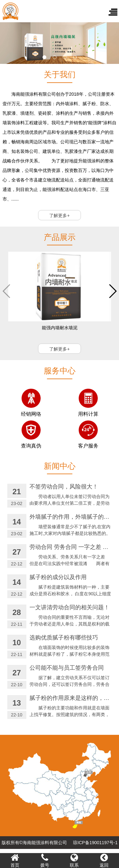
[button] (44, 57)
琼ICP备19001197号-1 (95, 843)
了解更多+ (59, 215)
